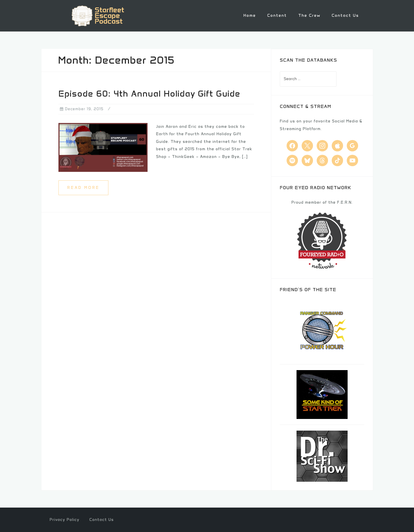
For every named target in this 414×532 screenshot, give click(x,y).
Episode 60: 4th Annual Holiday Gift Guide (149, 93)
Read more (83, 187)
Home (250, 15)
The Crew (309, 15)
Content (277, 15)
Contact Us (345, 15)
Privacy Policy (65, 519)
